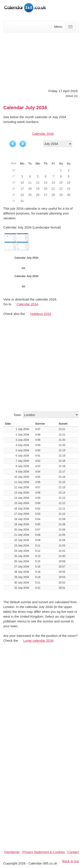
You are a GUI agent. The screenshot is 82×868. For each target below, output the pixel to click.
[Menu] (70, 27)
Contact (73, 852)
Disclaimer (12, 852)
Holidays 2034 (41, 314)
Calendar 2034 (43, 134)
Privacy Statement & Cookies (44, 852)
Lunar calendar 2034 (38, 640)
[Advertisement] (41, 60)
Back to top (71, 861)
